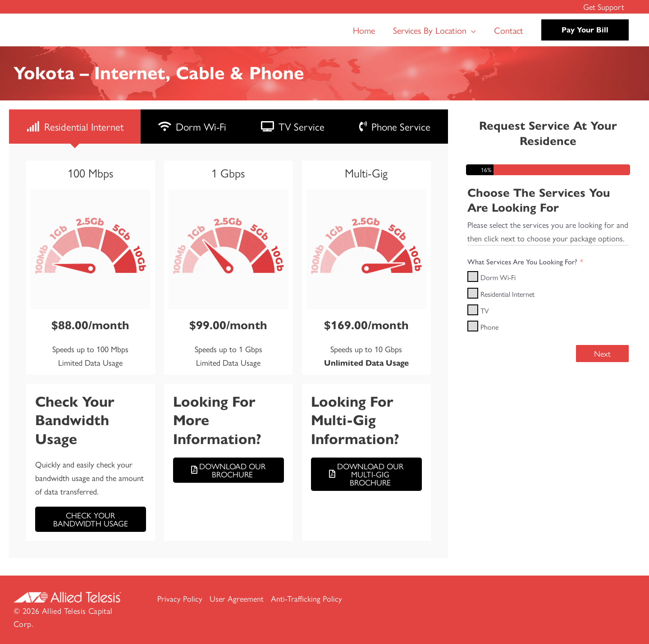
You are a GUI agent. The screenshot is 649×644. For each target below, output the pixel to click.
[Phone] (473, 326)
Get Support (605, 7)
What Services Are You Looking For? (522, 262)
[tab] (75, 127)
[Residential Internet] (473, 293)
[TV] (473, 310)
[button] (471, 30)
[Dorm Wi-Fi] (473, 277)
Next (602, 353)
